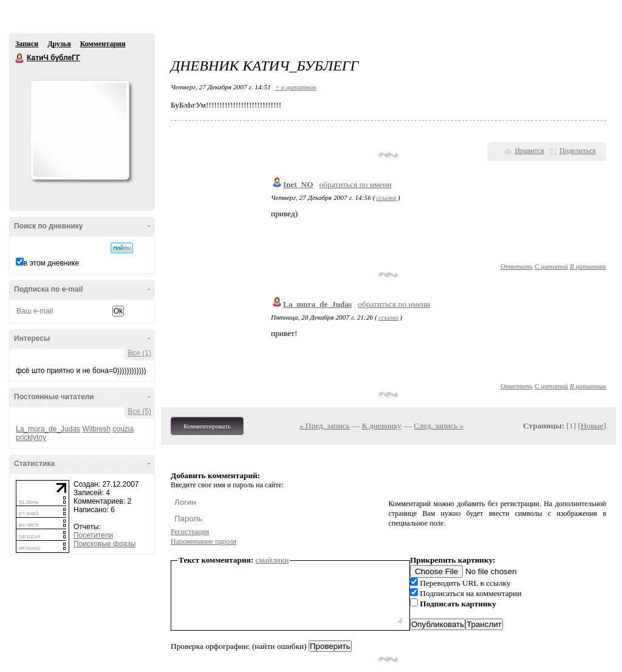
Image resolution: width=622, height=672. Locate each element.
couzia (123, 429)
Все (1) (139, 353)
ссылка (386, 197)
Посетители (93, 535)
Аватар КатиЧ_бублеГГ (80, 130)
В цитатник (588, 266)
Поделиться (578, 151)
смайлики (272, 560)
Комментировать (207, 426)
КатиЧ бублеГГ (20, 58)
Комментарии (103, 44)
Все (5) (139, 411)
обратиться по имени (356, 184)
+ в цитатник (296, 87)
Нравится (529, 151)
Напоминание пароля (203, 541)
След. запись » (439, 426)
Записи (27, 44)
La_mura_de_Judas (48, 429)
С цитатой (551, 266)
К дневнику (382, 426)
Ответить (517, 266)
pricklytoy (31, 437)
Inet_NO (298, 184)
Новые (592, 426)
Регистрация (190, 532)
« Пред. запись (325, 426)
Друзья (59, 44)
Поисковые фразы (104, 544)
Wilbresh (96, 429)
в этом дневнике (51, 263)
